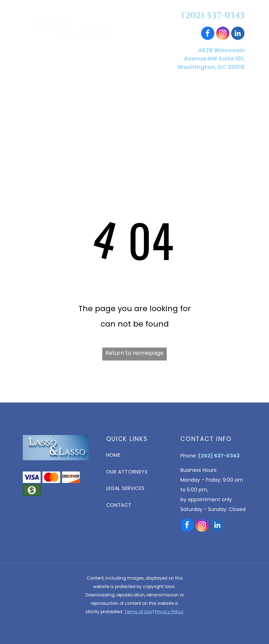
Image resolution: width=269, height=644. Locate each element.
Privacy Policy (169, 612)
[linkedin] (238, 34)
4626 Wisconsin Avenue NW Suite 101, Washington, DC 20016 (211, 59)
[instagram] (223, 34)
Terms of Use (138, 612)
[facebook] (208, 34)
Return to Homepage (134, 353)
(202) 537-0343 (213, 16)
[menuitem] (53, 90)
